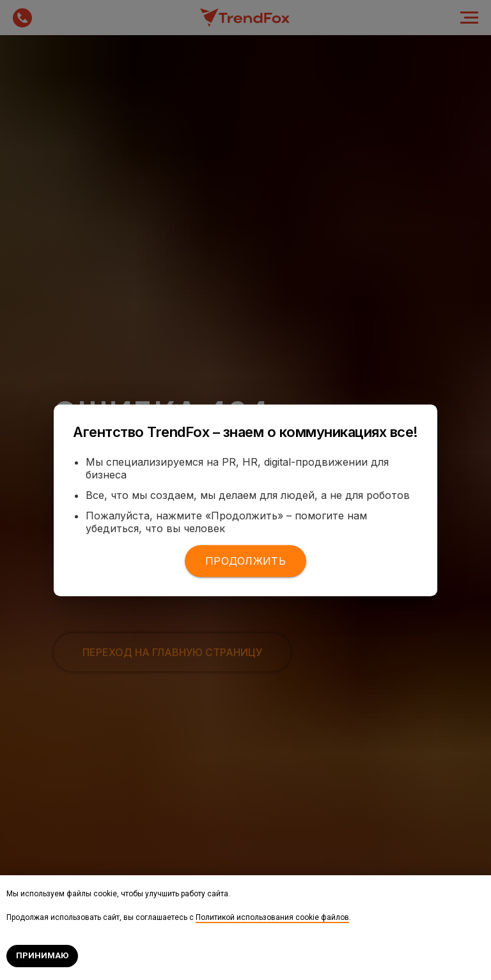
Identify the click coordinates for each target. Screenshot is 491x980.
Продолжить (245, 561)
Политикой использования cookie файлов (272, 917)
